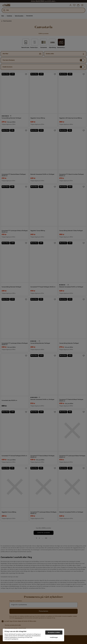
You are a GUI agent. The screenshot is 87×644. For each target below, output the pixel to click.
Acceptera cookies (54, 633)
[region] (33, 635)
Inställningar (54, 638)
